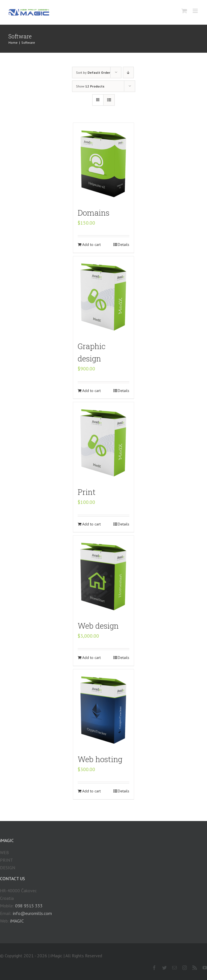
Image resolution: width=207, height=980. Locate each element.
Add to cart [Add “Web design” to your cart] (91, 658)
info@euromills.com (32, 913)
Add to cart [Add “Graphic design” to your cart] (91, 391)
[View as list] (109, 100)
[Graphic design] (104, 296)
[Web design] (104, 575)
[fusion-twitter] (164, 968)
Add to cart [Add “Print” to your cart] (91, 524)
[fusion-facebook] (154, 968)
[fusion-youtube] (205, 968)
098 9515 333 (29, 906)
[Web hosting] (104, 709)
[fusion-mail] (174, 968)
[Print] (104, 442)
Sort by (93, 72)
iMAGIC (17, 921)
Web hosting (100, 759)
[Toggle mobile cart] (184, 11)
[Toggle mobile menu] (196, 11)
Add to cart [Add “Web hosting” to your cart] (91, 791)
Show (90, 86)
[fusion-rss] (195, 968)
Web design (98, 626)
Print (87, 492)
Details (124, 245)
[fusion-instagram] (185, 968)
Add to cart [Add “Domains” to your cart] (91, 245)
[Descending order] (128, 72)
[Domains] (104, 162)
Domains (94, 213)
